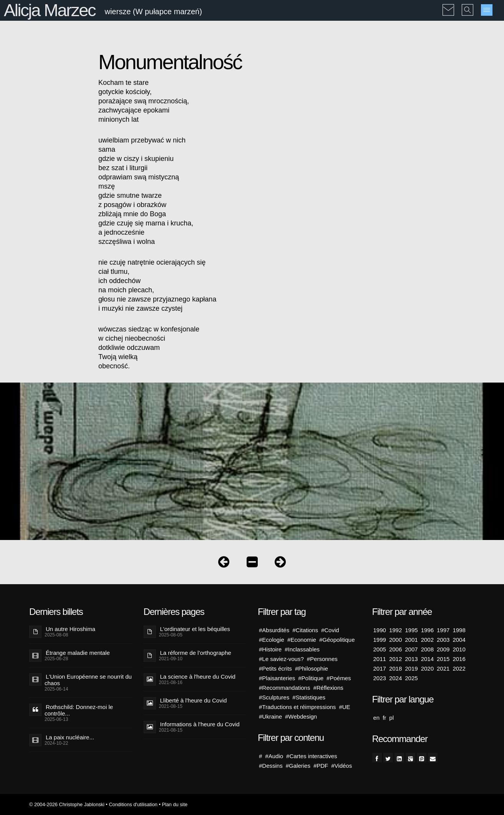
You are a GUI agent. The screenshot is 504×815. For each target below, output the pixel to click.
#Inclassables (302, 649)
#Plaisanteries (277, 678)
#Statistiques (309, 697)
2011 (380, 659)
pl (391, 718)
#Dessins (271, 766)
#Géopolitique (337, 640)
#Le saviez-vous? (281, 659)
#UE (344, 707)
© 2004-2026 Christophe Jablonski (67, 804)
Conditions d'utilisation (133, 804)
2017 (380, 668)
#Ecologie (272, 640)
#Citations (305, 630)
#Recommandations (284, 688)
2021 (443, 668)
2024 (395, 678)
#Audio (274, 756)
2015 (443, 659)
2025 (411, 678)
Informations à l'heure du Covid (200, 724)
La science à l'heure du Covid (198, 677)
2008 (427, 649)
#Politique (311, 678)
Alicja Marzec (50, 10)
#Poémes (339, 678)
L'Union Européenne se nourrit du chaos (88, 680)
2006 (395, 649)
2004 (459, 640)
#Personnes (322, 659)
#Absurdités (274, 630)
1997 (443, 630)
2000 (395, 640)
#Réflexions (328, 688)
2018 (395, 668)
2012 (395, 659)
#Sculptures (274, 697)
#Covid (330, 630)
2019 (411, 668)
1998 (459, 630)
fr (384, 718)
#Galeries (298, 766)
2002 (427, 640)
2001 (411, 640)
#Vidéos (342, 766)
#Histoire (270, 649)
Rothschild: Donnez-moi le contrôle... (79, 710)
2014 (427, 659)
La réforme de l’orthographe (196, 653)
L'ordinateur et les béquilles (195, 629)
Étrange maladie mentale (78, 653)
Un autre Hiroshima (70, 629)
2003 (443, 640)
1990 (380, 630)
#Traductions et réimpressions (297, 707)
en (377, 718)
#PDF (321, 766)
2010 (459, 649)
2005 (380, 649)
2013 (411, 659)
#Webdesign (301, 716)
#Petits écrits (275, 668)
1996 (427, 630)
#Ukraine (270, 716)
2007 (411, 649)
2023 (380, 678)
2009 (443, 649)
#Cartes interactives (312, 756)
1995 (411, 630)
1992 (395, 630)
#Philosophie (312, 668)
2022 (459, 668)
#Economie (302, 640)
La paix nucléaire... (70, 737)
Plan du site (175, 804)
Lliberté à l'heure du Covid (194, 700)
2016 (459, 659)
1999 (380, 640)
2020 (427, 668)
